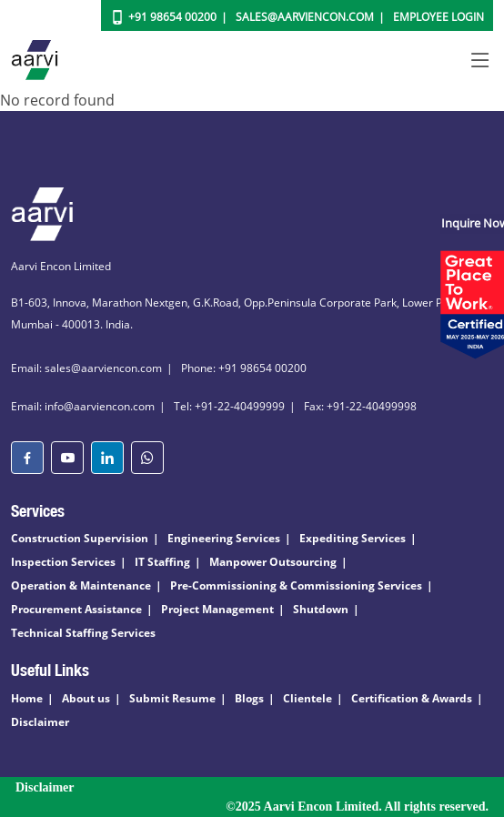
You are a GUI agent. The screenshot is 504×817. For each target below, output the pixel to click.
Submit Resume (172, 698)
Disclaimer (40, 722)
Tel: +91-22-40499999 (229, 406)
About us (86, 698)
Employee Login (438, 17)
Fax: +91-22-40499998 (360, 406)
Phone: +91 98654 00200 (244, 368)
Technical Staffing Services (83, 633)
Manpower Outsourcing (273, 562)
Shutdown (321, 609)
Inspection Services (63, 562)
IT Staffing (162, 562)
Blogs (249, 698)
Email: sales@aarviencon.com (86, 368)
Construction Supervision (80, 538)
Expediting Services (353, 538)
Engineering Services (224, 538)
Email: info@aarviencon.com (83, 406)
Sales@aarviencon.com (305, 17)
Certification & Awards (412, 698)
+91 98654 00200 (172, 17)
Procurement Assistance (76, 609)
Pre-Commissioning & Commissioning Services (296, 585)
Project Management (217, 609)
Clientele (307, 698)
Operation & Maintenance (81, 585)
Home (27, 698)
